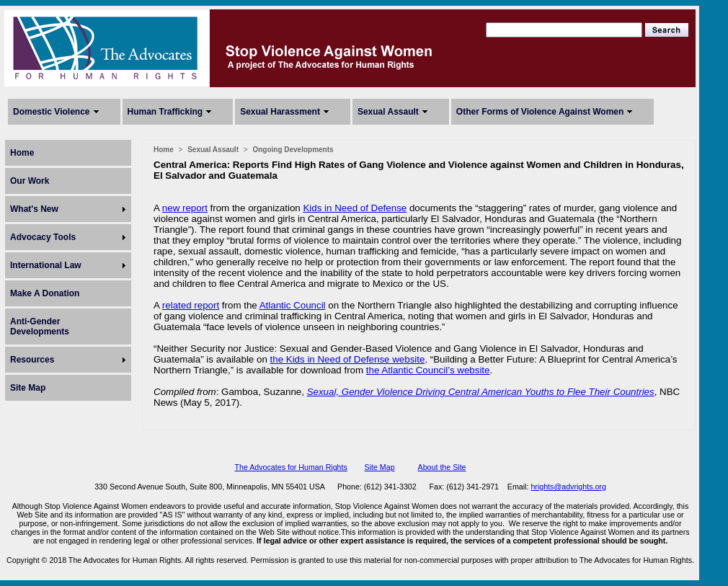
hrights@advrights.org (568, 487)
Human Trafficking (165, 112)
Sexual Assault (388, 112)
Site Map (28, 388)
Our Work (30, 181)
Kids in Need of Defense (355, 208)
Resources (32, 360)
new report (185, 208)
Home (22, 153)
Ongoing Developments (293, 150)
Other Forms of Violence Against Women (540, 112)
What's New (34, 209)
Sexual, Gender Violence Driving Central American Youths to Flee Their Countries (481, 392)
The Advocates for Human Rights (290, 467)
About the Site (442, 467)
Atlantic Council (293, 305)
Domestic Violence (52, 112)
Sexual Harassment (280, 112)
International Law (46, 265)
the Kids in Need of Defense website (348, 359)
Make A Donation (45, 293)
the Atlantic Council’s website (428, 370)
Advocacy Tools (43, 237)
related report (191, 305)
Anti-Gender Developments (40, 327)
